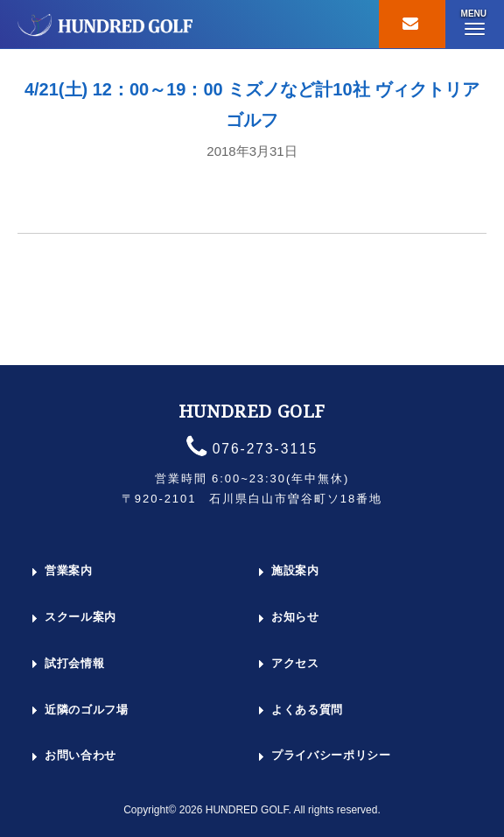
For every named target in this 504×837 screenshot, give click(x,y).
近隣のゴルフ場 (87, 710)
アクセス (295, 663)
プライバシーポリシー (331, 755)
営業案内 (69, 570)
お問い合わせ (80, 755)
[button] (474, 25)
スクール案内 (80, 617)
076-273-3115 (266, 449)
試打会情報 (74, 663)
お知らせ (295, 617)
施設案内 (295, 570)
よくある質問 (307, 710)
